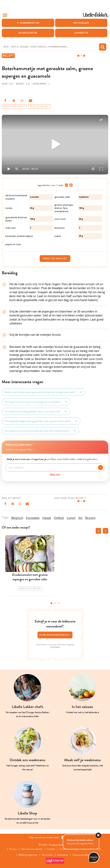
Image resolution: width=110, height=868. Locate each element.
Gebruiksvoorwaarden (31, 849)
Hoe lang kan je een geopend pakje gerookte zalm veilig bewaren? (40, 431)
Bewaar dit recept (14, 106)
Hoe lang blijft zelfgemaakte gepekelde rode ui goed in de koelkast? (41, 421)
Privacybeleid (55, 647)
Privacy (12, 849)
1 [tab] (52, 603)
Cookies (51, 849)
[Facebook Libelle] (62, 837)
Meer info (55, 474)
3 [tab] (59, 603)
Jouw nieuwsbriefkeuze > (55, 635)
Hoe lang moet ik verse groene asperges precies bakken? (36, 402)
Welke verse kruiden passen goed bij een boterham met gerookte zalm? (43, 392)
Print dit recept (39, 106)
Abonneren (47, 855)
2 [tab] (55, 603)
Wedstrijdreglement (27, 855)
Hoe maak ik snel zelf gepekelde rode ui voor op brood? (36, 411)
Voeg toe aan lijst (55, 258)
